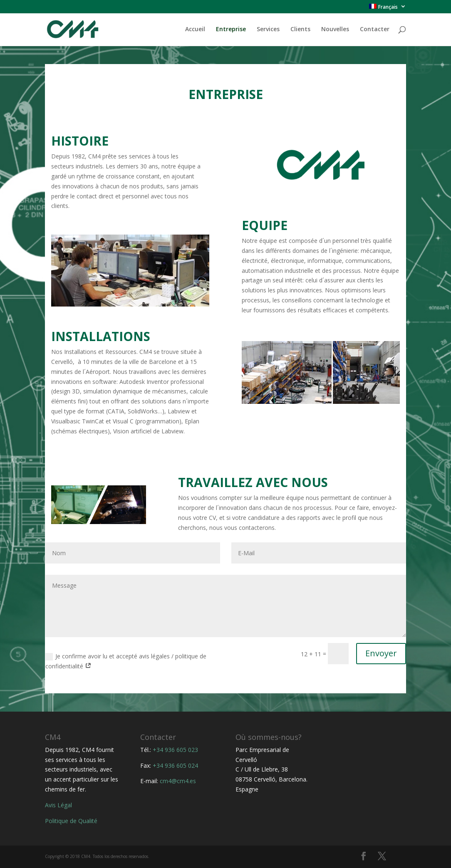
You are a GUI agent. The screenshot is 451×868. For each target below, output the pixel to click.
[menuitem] (388, 9)
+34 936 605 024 (175, 765)
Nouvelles (335, 30)
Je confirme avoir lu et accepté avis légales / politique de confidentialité (126, 661)
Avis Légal (58, 805)
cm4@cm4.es (178, 781)
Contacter (375, 30)
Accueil (195, 30)
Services (268, 30)
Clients (300, 30)
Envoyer (381, 653)
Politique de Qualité (71, 821)
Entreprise (231, 30)
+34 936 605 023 (175, 750)
